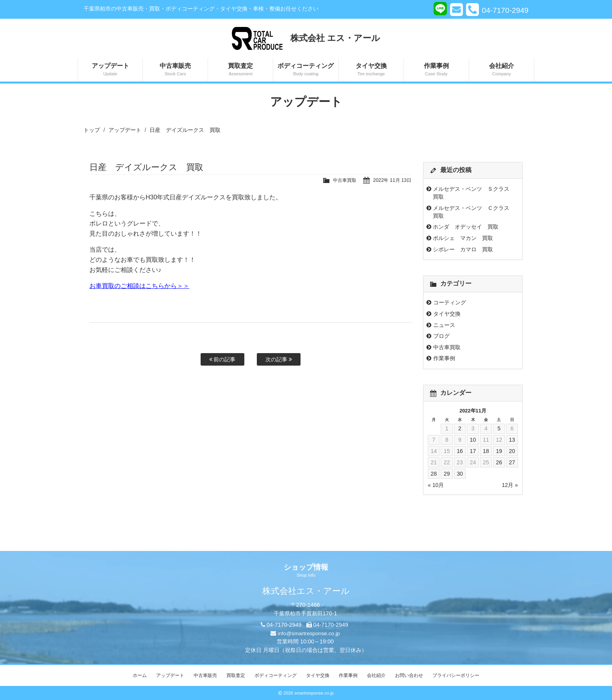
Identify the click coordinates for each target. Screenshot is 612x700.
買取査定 (240, 70)
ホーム (140, 675)
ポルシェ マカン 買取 (463, 238)
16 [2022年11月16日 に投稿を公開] (460, 451)
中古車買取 (342, 180)
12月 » (510, 485)
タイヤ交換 (371, 70)
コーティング (450, 302)
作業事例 (436, 70)
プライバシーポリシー (456, 675)
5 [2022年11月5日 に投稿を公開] (499, 428)
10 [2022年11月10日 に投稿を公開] (473, 440)
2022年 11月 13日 (391, 180)
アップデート (110, 70)
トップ (92, 130)
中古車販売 (175, 70)
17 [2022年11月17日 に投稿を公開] (473, 451)
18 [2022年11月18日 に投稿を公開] (486, 451)
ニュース (444, 325)
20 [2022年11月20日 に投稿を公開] (512, 451)
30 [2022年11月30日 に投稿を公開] (460, 474)
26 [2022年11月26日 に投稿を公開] (499, 462)
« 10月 (436, 485)
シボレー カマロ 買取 (463, 249)
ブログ (441, 336)
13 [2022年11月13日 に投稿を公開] (512, 440)
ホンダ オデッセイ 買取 (466, 227)
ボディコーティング (306, 70)
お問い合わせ (409, 675)
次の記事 (279, 359)
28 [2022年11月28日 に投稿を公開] (434, 474)
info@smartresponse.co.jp (309, 633)
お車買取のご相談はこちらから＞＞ (139, 286)
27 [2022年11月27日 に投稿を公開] (512, 462)
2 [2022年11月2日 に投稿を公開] (460, 428)
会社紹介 (502, 70)
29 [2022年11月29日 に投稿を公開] (447, 474)
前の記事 (222, 359)
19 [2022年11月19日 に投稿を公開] (499, 451)
